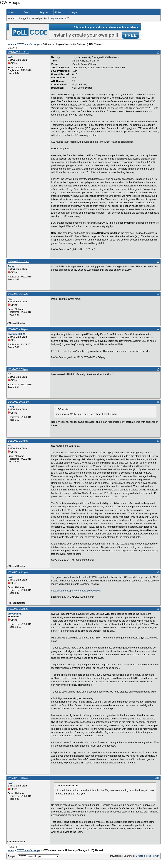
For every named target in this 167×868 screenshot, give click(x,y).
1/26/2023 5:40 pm (18, 778)
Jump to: (34, 856)
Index (11, 12)
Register (44, 12)
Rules (58, 12)
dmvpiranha (15, 614)
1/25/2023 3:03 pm (18, 441)
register (63, 18)
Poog (11, 266)
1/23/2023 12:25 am (18, 261)
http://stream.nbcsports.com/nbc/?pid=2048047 (76, 591)
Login (74, 12)
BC (10, 374)
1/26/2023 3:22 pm (18, 609)
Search (27, 12)
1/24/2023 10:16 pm (18, 402)
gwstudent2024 (16, 334)
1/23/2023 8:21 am (18, 294)
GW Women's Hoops (28, 44)
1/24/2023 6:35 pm (18, 369)
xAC (10, 57)
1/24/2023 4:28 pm (18, 329)
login (53, 18)
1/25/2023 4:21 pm (18, 572)
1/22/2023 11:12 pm (18, 52)
